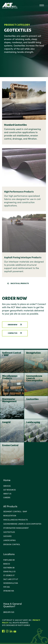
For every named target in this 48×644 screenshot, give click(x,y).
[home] (10, 6)
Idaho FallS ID (9, 572)
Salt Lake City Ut (11, 579)
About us (7, 494)
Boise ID (7, 564)
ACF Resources (10, 490)
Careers (7, 498)
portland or (9, 560)
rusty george (24, 625)
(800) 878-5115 (9, 612)
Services (7, 486)
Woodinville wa (11, 583)
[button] (42, 6)
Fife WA (7, 587)
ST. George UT (9, 575)
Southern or (9, 568)
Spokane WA (9, 591)
